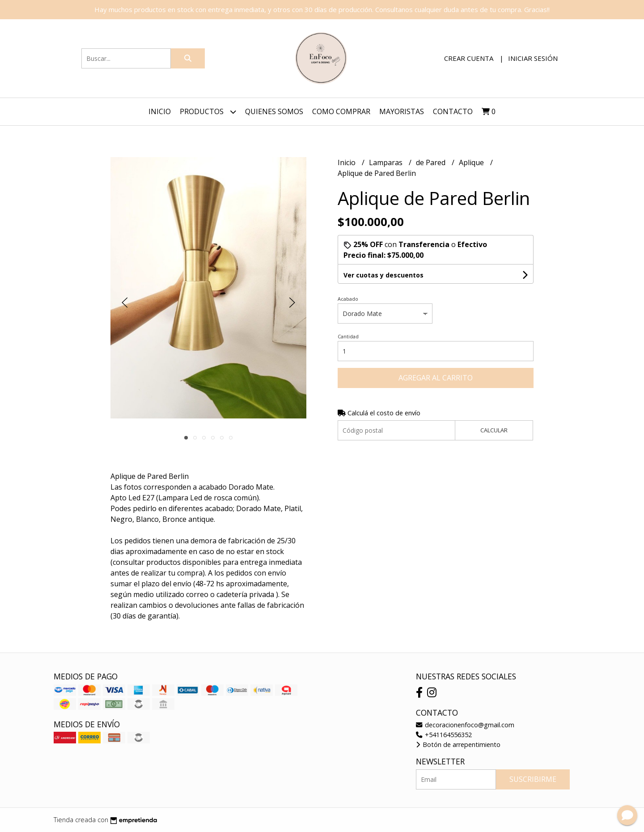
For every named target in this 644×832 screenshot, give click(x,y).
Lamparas (387, 162)
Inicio (160, 111)
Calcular (494, 430)
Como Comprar (341, 111)
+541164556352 (444, 735)
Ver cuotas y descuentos (383, 275)
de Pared (432, 162)
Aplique (472, 162)
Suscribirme (533, 779)
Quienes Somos (274, 111)
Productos (208, 112)
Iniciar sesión (533, 58)
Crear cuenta (469, 58)
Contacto (453, 111)
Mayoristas (402, 111)
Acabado (348, 299)
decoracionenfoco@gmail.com (465, 725)
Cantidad (348, 336)
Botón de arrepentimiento (458, 745)
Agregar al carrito (436, 378)
